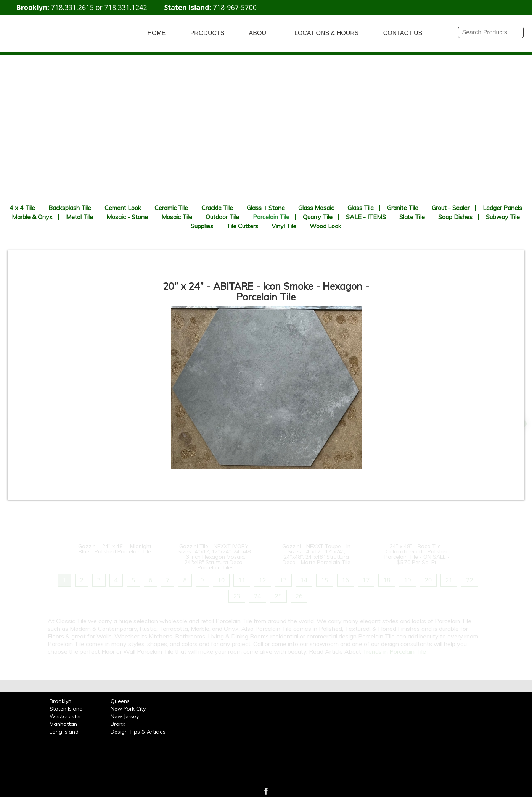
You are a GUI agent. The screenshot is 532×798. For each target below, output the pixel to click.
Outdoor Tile (222, 217)
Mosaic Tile (177, 217)
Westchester (65, 716)
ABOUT (260, 33)
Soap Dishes (455, 217)
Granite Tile (403, 208)
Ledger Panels (502, 208)
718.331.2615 (72, 7)
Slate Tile (412, 217)
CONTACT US (403, 33)
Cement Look (123, 208)
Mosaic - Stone (127, 217)
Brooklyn (60, 701)
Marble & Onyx (32, 217)
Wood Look (325, 226)
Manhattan (63, 724)
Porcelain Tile (271, 217)
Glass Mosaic (316, 208)
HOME (157, 33)
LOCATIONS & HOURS (327, 33)
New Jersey (125, 716)
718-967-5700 (235, 7)
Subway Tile (503, 217)
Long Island (64, 732)
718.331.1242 (126, 7)
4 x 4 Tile (22, 208)
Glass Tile (361, 208)
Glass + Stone (266, 208)
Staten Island (66, 709)
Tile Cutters (242, 226)
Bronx (118, 724)
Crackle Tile (217, 208)
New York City (128, 709)
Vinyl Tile (284, 226)
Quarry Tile (318, 217)
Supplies (202, 226)
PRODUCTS (207, 33)
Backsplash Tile (70, 208)
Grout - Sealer (451, 208)
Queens (120, 701)
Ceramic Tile (171, 208)
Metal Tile (80, 217)
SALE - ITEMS (366, 217)
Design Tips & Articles (138, 732)
